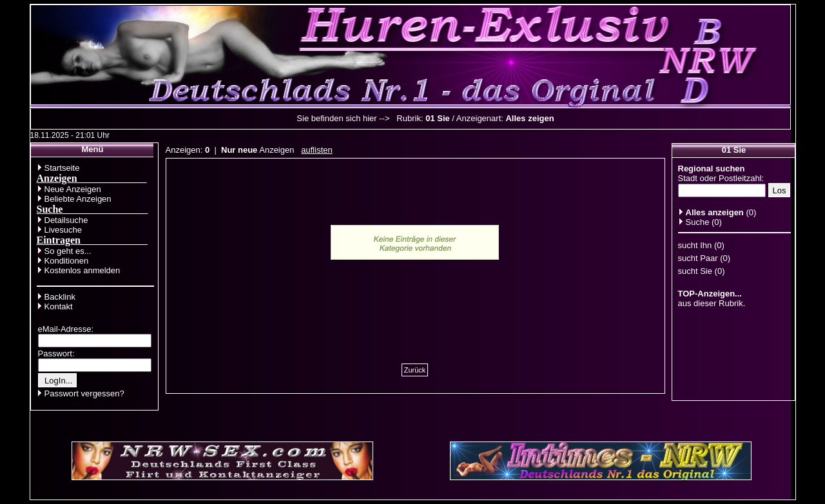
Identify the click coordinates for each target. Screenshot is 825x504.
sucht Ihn (695, 245)
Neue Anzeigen (73, 189)
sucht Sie (695, 271)
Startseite (62, 168)
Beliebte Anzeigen (78, 199)
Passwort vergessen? (84, 393)
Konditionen (67, 261)
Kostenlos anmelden (82, 270)
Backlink (60, 297)
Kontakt (59, 306)
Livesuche (63, 230)
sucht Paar (698, 258)
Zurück (415, 370)
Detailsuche (66, 220)
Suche (698, 222)
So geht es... (68, 251)
